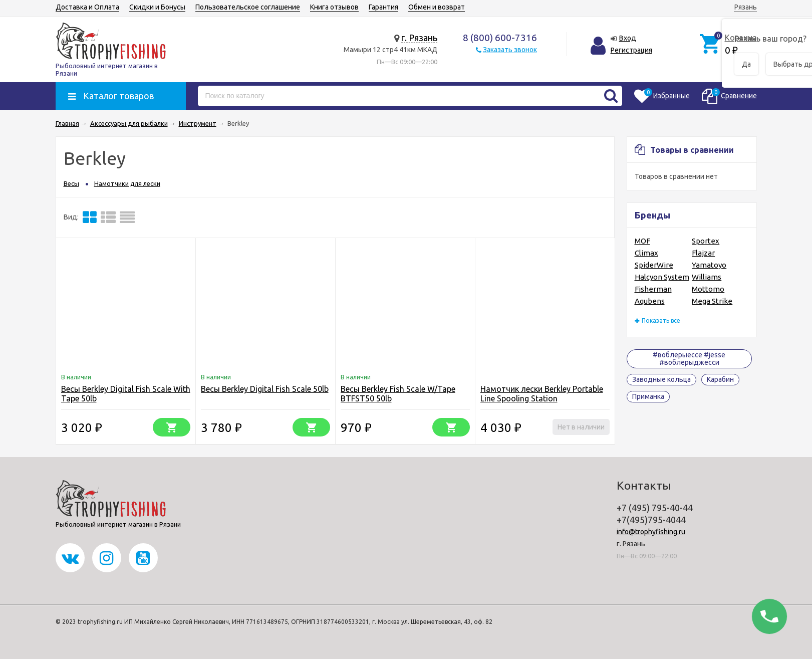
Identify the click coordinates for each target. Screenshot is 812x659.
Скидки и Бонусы (157, 7)
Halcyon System (662, 277)
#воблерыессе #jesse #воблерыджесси (689, 359)
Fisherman (653, 289)
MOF (642, 241)
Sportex (706, 241)
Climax (646, 253)
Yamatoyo (709, 265)
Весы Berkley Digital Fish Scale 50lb (265, 389)
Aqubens (650, 301)
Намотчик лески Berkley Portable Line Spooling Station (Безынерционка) (542, 398)
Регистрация (631, 50)
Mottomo (708, 289)
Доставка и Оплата (87, 7)
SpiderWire (654, 265)
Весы (71, 183)
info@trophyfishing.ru (651, 532)
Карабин (720, 379)
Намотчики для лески (127, 183)
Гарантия (383, 7)
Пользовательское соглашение (248, 7)
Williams (707, 277)
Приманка (648, 396)
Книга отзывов (334, 7)
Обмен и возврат (437, 7)
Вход (628, 38)
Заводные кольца (661, 379)
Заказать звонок (510, 50)
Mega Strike (712, 301)
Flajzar (703, 253)
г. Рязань (419, 38)
